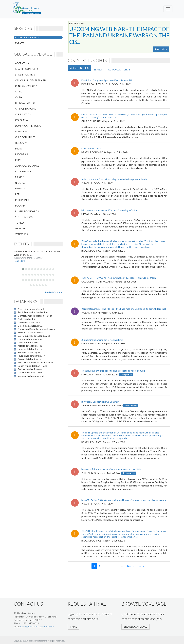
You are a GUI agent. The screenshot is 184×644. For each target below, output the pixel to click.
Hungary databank (28, 339)
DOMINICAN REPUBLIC (28, 126)
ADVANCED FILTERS (119, 70)
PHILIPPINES (22, 200)
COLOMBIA (22, 120)
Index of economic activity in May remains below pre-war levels (114, 179)
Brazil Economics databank (32, 312)
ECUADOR (21, 131)
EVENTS (20, 43)
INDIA (19, 149)
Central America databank (32, 316)
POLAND (20, 206)
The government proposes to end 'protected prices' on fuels (113, 371)
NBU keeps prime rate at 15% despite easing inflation (109, 210)
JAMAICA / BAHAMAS (27, 166)
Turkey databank (27, 369)
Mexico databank (27, 346)
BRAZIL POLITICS (25, 75)
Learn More (161, 49)
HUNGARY (21, 143)
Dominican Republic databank (33, 329)
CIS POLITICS (23, 114)
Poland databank (27, 359)
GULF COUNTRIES (25, 137)
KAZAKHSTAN (23, 171)
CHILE (19, 92)
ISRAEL (19, 160)
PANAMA (20, 188)
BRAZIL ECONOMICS (27, 69)
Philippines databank (29, 356)
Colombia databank (28, 326)
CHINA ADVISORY (25, 103)
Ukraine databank (27, 372)
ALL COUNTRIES (79, 68)
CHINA (19, 97)
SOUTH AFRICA (24, 217)
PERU (18, 194)
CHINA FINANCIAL (25, 109)
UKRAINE (20, 228)
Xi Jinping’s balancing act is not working (102, 340)
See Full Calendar (54, 292)
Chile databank (26, 319)
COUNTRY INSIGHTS (27, 37)
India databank (26, 342)
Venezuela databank (29, 376)
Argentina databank (29, 309)
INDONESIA (22, 154)
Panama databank (27, 349)
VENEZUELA (22, 234)
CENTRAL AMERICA (26, 86)
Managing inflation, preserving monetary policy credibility (111, 469)
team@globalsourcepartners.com (37, 626)
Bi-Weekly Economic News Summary (100, 402)
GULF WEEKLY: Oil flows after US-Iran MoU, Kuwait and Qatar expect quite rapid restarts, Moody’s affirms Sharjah (124, 116)
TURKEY (20, 223)
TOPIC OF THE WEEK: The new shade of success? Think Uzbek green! (119, 278)
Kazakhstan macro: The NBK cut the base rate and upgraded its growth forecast (124, 309)
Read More (20, 261)
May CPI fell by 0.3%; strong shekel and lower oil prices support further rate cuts (124, 500)
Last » (141, 566)
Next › (131, 566)
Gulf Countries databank (31, 336)
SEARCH (98, 70)
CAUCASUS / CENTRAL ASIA (31, 80)
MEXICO (20, 177)
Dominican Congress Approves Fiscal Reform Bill (107, 80)
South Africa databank (30, 366)
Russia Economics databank (33, 362)
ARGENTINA (22, 63)
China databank (26, 322)
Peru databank (26, 352)
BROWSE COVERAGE (135, 627)
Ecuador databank (27, 332)
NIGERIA (20, 183)
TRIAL (73, 627)
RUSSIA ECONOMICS (27, 211)
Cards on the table (91, 148)
